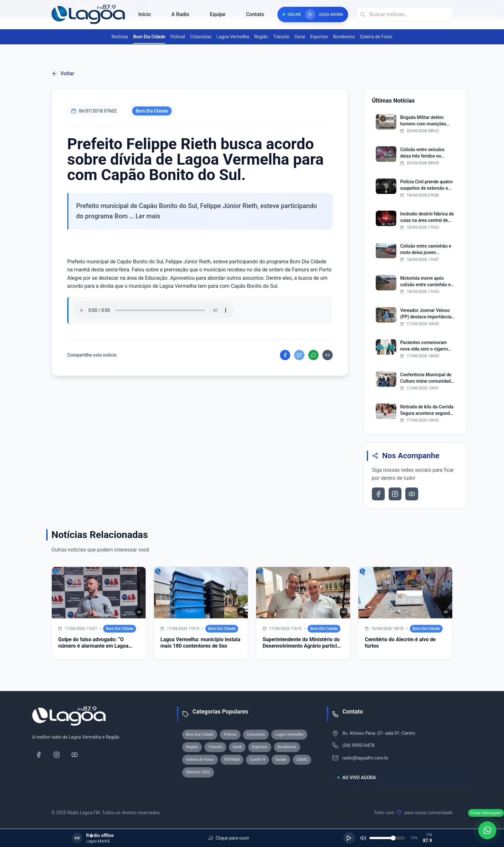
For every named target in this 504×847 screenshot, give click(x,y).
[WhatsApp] (487, 830)
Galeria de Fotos (376, 37)
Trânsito (281, 37)
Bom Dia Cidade (149, 37)
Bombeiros (344, 37)
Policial (178, 37)
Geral (300, 37)
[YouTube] (75, 755)
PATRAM (232, 760)
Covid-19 (257, 760)
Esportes (319, 37)
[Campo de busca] (404, 14)
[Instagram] (57, 755)
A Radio (180, 14)
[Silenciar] (363, 838)
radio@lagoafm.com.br (365, 758)
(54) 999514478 (358, 745)
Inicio (144, 14)
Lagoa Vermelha (233, 37)
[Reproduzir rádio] (310, 14)
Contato (255, 14)
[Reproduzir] (349, 838)
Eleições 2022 (198, 772)
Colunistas (201, 37)
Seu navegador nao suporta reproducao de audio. (154, 310)
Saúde (281, 760)
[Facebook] (39, 755)
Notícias (120, 37)
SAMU (302, 760)
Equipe (218, 14)
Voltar (63, 74)
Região (261, 37)
